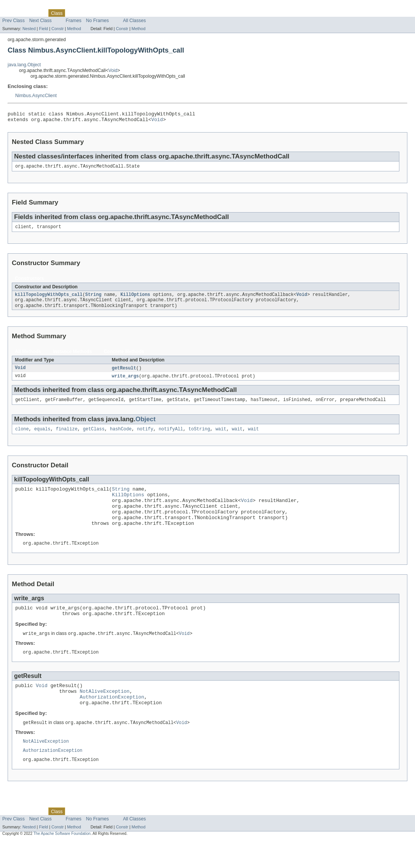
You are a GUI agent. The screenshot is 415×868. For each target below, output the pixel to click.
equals (42, 437)
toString (199, 437)
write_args (125, 382)
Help (145, 13)
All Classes (134, 21)
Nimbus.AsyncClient (36, 96)
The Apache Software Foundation (62, 861)
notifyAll (171, 437)
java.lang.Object (24, 65)
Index (130, 13)
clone (22, 437)
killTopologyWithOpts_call (49, 299)
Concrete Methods (124, 357)
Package (35, 13)
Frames (74, 21)
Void (113, 70)
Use (73, 13)
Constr (57, 29)
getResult (124, 374)
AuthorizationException (112, 720)
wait (221, 437)
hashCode (121, 437)
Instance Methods (73, 357)
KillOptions (135, 299)
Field (43, 29)
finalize (67, 437)
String (93, 299)
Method (74, 29)
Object (146, 426)
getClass (94, 437)
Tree (87, 13)
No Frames (97, 21)
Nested (29, 29)
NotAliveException (105, 713)
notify (145, 437)
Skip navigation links (21, 6)
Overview (12, 13)
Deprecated (108, 13)
